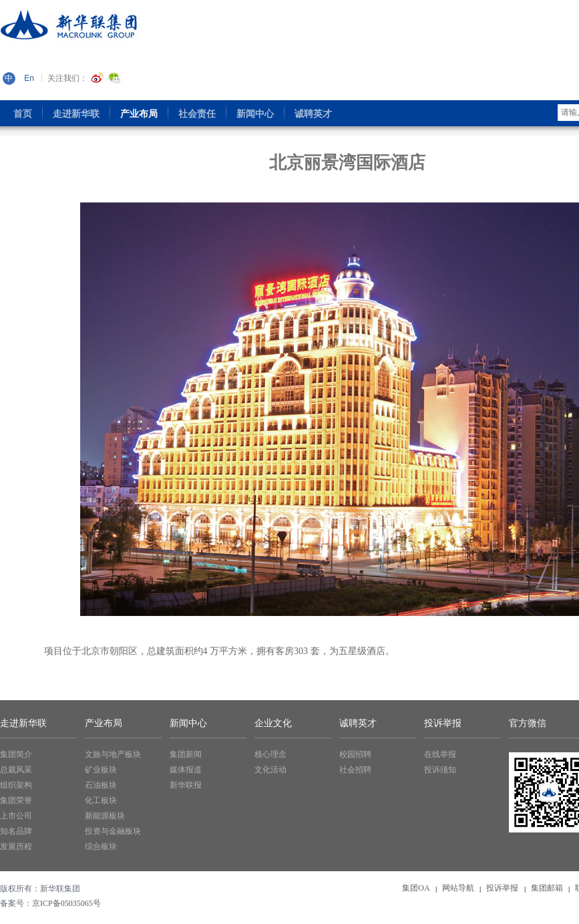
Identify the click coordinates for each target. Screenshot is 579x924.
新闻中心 (188, 723)
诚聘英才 (358, 723)
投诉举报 (443, 723)
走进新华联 (23, 723)
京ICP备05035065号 (66, 903)
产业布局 (104, 723)
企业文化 (273, 723)
